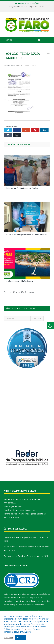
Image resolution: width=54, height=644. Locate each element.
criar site (21, 595)
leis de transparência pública (16, 605)
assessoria (23, 598)
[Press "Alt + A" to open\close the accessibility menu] (50, 326)
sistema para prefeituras (39, 595)
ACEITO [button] (21, 637)
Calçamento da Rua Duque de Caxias (26, 7)
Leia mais (27, 629)
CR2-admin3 (12, 66)
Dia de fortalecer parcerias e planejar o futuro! (26, 235)
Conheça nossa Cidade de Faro (20, 282)
